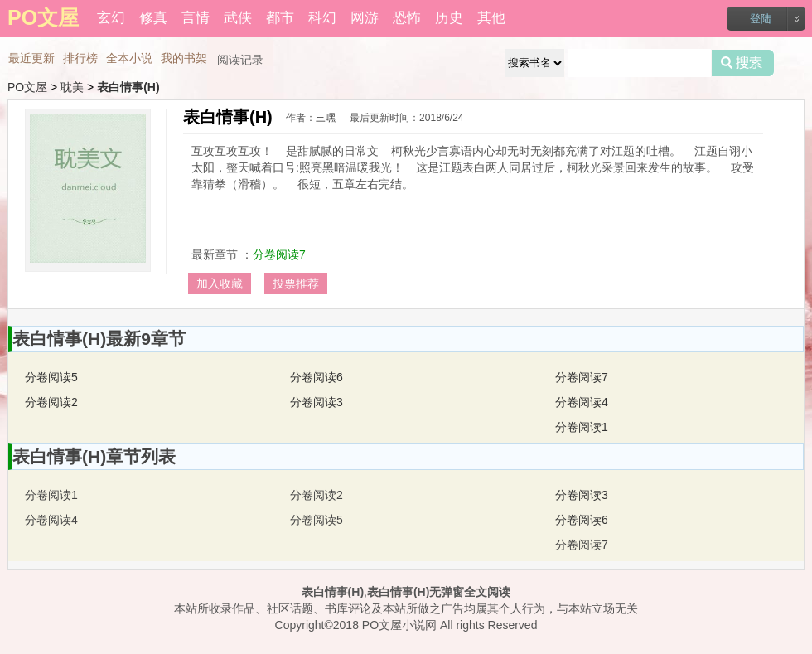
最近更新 (31, 58)
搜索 (743, 63)
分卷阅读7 (279, 254)
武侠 (238, 18)
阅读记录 (240, 60)
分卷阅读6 (317, 377)
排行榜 (80, 58)
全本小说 (129, 58)
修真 (153, 18)
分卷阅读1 (582, 427)
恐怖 (407, 18)
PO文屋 (27, 87)
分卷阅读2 (51, 402)
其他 (491, 18)
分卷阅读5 (51, 377)
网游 (365, 18)
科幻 (322, 18)
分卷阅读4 (582, 402)
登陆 (761, 19)
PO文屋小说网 (399, 625)
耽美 (72, 87)
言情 (196, 18)
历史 (449, 18)
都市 (280, 18)
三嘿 (326, 118)
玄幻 (111, 18)
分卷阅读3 (317, 402)
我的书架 (184, 58)
